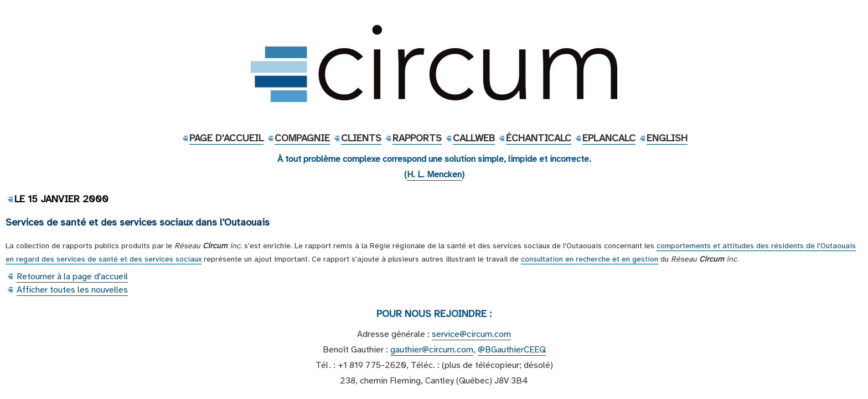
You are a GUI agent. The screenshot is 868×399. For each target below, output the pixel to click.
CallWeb (474, 138)
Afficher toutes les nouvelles (72, 290)
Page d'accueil (226, 138)
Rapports (417, 138)
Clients (361, 138)
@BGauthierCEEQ (512, 350)
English (667, 138)
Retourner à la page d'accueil (72, 277)
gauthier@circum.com (432, 350)
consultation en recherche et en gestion (590, 259)
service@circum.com (471, 334)
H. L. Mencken (434, 175)
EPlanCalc (609, 138)
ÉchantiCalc (539, 138)
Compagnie (302, 138)
